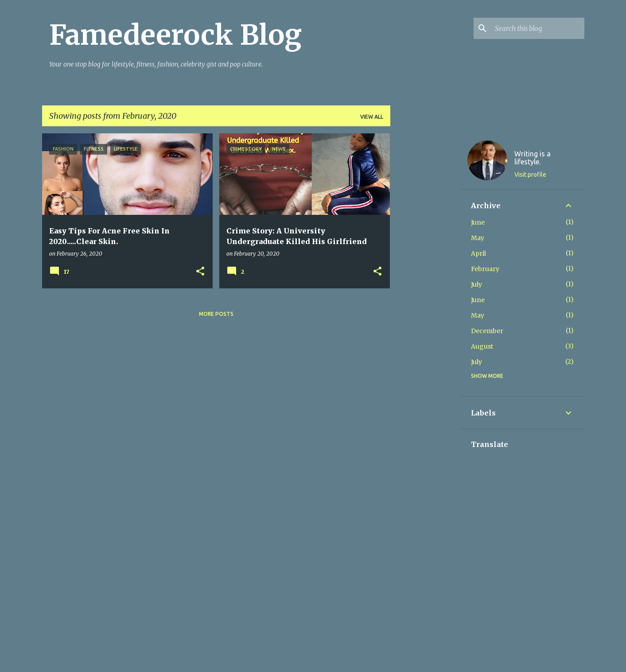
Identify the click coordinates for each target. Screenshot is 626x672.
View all (372, 117)
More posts (216, 314)
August (482, 346)
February (485, 269)
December (487, 331)
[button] (200, 272)
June (478, 222)
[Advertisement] (425, 266)
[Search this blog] (538, 28)
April (478, 253)
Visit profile (530, 175)
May (478, 238)
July (476, 284)
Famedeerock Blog (175, 35)
